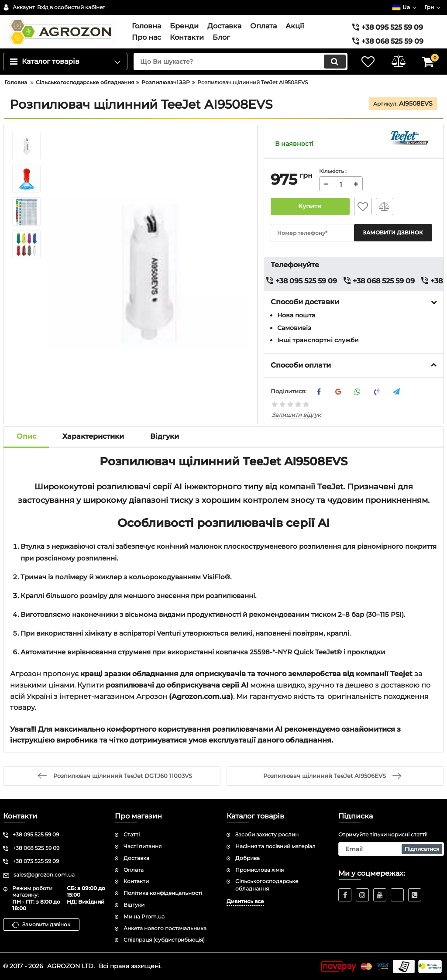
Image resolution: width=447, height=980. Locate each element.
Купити (310, 206)
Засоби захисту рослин (267, 834)
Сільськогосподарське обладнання (267, 885)
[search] (240, 62)
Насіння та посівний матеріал (275, 846)
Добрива (248, 858)
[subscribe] (391, 849)
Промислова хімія (260, 870)
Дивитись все (245, 901)
